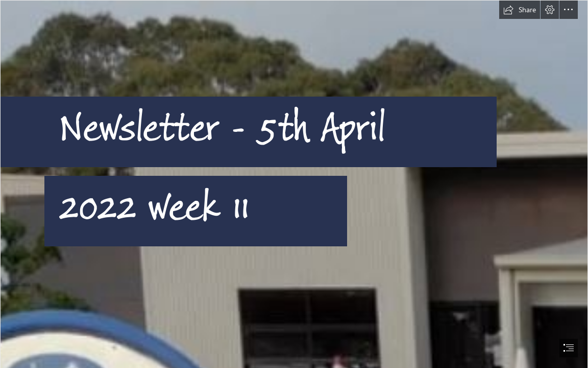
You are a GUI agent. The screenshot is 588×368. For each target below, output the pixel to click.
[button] (520, 10)
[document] (294, 184)
